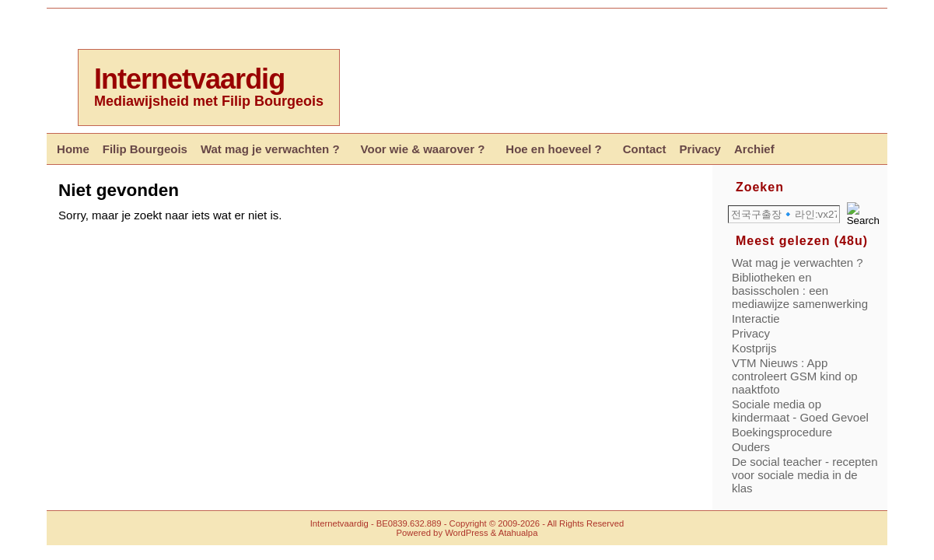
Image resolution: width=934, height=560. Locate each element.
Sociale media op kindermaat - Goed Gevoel (800, 411)
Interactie (756, 318)
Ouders (751, 447)
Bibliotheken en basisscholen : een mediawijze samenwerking (800, 290)
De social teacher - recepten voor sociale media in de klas (805, 475)
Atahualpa (518, 533)
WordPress (466, 533)
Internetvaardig (189, 79)
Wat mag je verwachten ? (798, 262)
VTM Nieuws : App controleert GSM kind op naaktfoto (795, 376)
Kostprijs (754, 348)
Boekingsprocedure (782, 432)
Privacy (751, 333)
